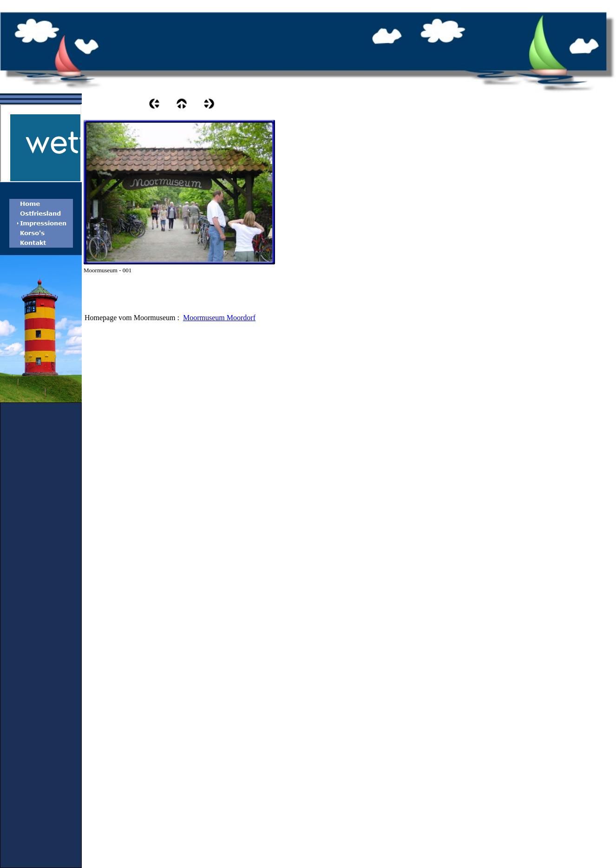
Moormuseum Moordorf (219, 318)
